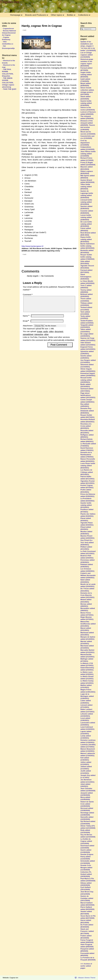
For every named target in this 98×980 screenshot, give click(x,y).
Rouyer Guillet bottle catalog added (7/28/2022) (87, 257)
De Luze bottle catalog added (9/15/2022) (86, 224)
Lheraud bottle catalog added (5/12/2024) (86, 202)
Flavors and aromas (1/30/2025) (88, 127)
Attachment (28, 329)
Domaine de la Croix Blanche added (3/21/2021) (87, 595)
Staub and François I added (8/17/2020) (87, 931)
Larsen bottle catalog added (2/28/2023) (86, 217)
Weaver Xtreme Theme (87, 978)
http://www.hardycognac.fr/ (32, 246)
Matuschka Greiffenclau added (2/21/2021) (88, 624)
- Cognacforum (8, 29)
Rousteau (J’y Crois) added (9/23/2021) (86, 426)
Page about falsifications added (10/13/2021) (88, 395)
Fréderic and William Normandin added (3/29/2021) (88, 575)
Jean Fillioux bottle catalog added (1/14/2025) (88, 154)
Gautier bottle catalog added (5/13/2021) (86, 505)
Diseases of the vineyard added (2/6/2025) (87, 123)
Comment (28, 294)
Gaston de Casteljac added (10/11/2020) (87, 898)
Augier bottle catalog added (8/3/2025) (86, 75)
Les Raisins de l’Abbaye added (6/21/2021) (87, 472)
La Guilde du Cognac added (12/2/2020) (86, 841)
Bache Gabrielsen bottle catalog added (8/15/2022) (87, 246)
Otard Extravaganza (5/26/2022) (86, 277)
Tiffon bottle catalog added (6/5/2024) (86, 187)
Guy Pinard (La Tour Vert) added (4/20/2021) (87, 542)
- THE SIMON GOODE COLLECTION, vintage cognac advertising (8, 83)
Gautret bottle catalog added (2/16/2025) (86, 103)
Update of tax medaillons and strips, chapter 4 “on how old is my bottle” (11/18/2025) (88, 46)
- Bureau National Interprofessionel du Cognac (9, 33)
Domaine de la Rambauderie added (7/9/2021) (87, 455)
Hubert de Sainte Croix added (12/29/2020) (87, 804)
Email (26, 324)
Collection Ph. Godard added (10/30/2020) (86, 874)
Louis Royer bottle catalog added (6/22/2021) (88, 466)
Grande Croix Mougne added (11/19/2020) (86, 868)
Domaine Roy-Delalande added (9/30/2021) (87, 411)
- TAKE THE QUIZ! (9, 89)
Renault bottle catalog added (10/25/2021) (86, 380)
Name (26, 319)
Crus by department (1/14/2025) (85, 143)
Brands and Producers (37, 15)
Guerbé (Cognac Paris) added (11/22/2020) (87, 857)
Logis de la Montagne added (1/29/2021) (87, 696)
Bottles (72, 15)
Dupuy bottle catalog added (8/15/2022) (86, 239)
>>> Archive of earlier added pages (86, 966)
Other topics (58, 15)
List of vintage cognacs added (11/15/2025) (86, 55)
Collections (85, 15)
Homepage (17, 15)
